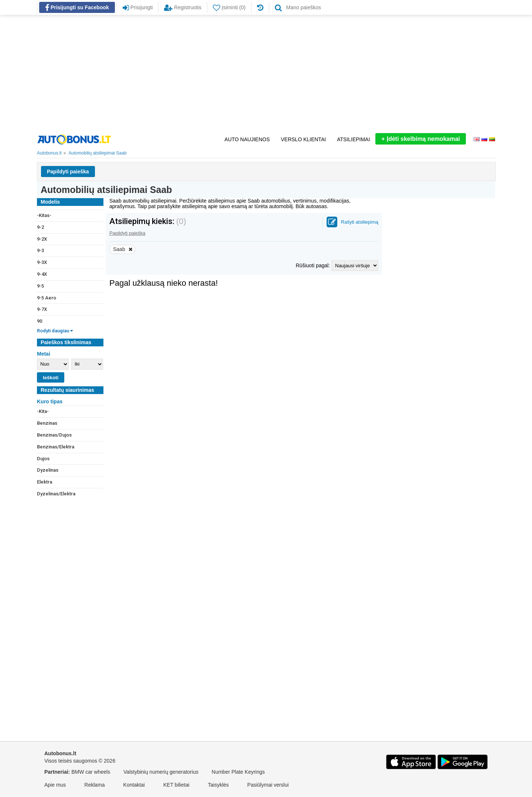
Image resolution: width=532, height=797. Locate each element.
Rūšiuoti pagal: (313, 265)
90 (40, 321)
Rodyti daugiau (55, 331)
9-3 (40, 250)
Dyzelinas (48, 470)
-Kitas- (44, 215)
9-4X (42, 274)
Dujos (43, 459)
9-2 (40, 227)
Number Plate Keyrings (238, 772)
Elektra (45, 482)
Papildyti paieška (68, 172)
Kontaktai (134, 785)
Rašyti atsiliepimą (360, 222)
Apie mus (55, 785)
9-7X (42, 309)
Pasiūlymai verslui (268, 785)
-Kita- (43, 411)
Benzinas (47, 423)
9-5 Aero (47, 298)
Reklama (94, 785)
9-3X (42, 262)
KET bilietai (176, 785)
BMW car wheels (91, 772)
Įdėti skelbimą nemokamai (421, 139)
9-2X (42, 239)
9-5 (40, 286)
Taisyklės (219, 785)
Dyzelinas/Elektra (56, 494)
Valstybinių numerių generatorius (161, 772)
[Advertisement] (266, 74)
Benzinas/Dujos (54, 435)
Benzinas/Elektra (56, 447)
